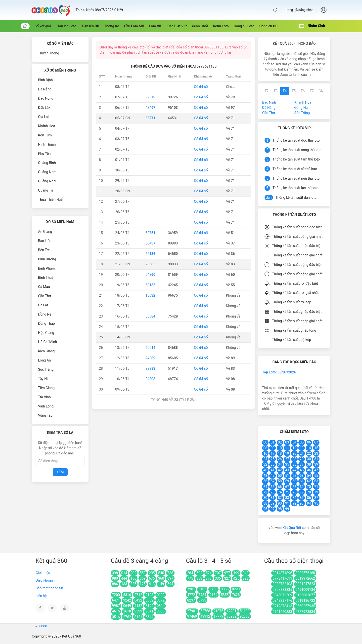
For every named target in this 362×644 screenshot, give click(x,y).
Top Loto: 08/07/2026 (279, 372)
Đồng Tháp (46, 323)
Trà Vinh (44, 397)
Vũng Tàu (45, 415)
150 (150, 295)
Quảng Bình (47, 163)
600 (150, 348)
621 (150, 254)
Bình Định (45, 80)
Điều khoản (44, 580)
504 (150, 243)
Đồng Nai (45, 314)
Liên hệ (41, 596)
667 (150, 118)
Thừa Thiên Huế (50, 200)
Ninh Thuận (47, 144)
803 (150, 316)
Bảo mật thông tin (49, 588)
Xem (60, 472)
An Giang (45, 232)
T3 (275, 91)
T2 (267, 91)
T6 (303, 91)
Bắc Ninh (269, 102)
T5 (294, 91)
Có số (201, 87)
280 (150, 264)
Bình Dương (47, 259)
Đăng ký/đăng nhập (299, 10)
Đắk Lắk (44, 108)
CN (321, 91)
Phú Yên (44, 154)
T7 (312, 91)
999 (150, 368)
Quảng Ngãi (47, 181)
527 (150, 233)
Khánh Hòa (47, 126)
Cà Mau (44, 287)
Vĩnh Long (46, 406)
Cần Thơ (45, 296)
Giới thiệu (43, 573)
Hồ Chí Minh (47, 342)
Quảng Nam (47, 172)
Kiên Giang (46, 351)
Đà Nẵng (45, 89)
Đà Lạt (43, 305)
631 (150, 285)
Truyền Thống (49, 53)
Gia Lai (43, 117)
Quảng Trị (45, 190)
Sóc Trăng (46, 369)
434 (150, 108)
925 (150, 97)
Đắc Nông (46, 98)
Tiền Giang (46, 388)
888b (43, 626)
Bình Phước (47, 268)
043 (150, 379)
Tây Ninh (45, 379)
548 (150, 275)
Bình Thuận (47, 278)
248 (150, 358)
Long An (44, 360)
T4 (285, 91)
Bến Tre (44, 250)
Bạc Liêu (45, 241)
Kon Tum (45, 135)
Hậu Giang (46, 333)
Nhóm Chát (312, 26)
